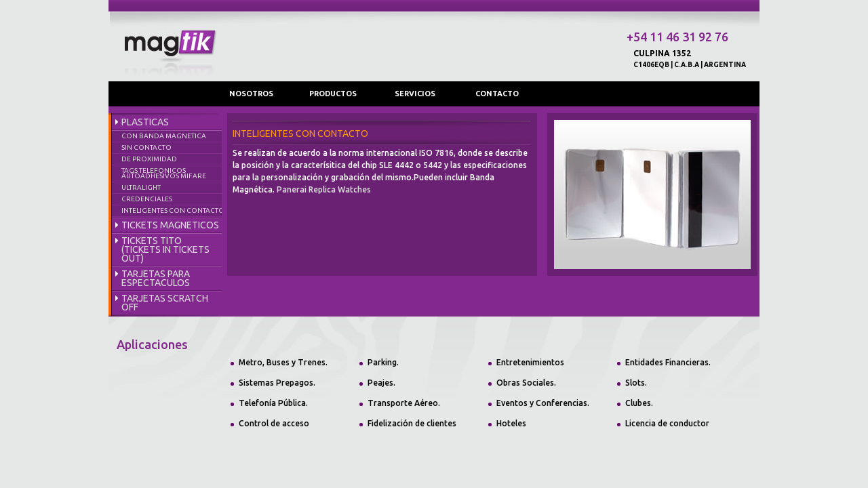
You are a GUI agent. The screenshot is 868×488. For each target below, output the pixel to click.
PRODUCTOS (333, 94)
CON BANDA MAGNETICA (164, 136)
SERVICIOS (415, 94)
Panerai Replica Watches (324, 189)
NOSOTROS (251, 94)
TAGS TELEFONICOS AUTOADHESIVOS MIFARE (164, 173)
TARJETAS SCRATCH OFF (165, 303)
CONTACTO (497, 94)
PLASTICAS (145, 122)
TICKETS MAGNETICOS (170, 225)
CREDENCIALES (147, 199)
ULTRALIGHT (141, 187)
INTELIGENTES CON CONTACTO (173, 210)
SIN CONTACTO (146, 147)
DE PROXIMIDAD (149, 159)
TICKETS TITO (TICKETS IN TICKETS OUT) (165, 249)
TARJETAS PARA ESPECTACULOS (156, 278)
